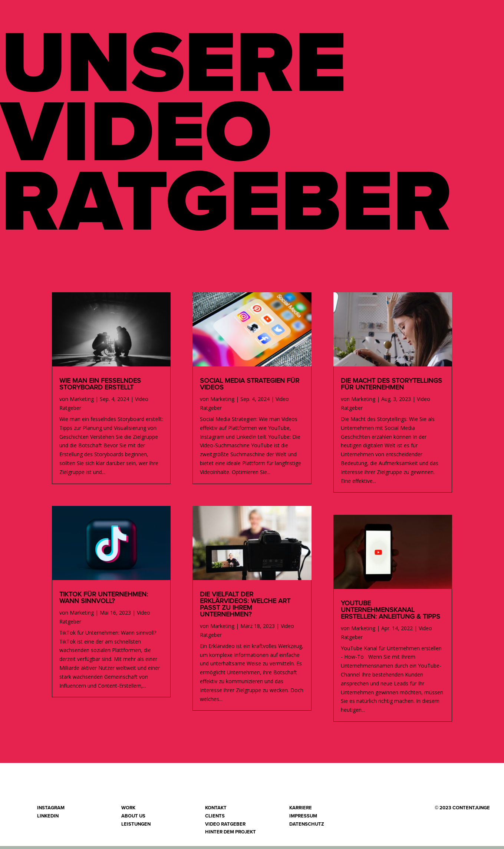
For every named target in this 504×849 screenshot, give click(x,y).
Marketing (82, 402)
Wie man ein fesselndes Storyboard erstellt (100, 387)
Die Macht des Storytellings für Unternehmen (391, 387)
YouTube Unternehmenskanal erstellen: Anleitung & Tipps (391, 613)
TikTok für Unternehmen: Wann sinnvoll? (104, 601)
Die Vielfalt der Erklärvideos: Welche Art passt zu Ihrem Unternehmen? (245, 608)
